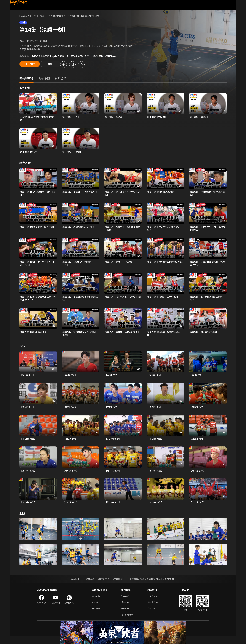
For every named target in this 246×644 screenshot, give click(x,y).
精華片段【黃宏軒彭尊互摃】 (35, 336)
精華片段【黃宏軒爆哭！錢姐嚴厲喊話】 (80, 302)
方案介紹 (96, 603)
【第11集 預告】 (29, 444)
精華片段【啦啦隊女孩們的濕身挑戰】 (165, 266)
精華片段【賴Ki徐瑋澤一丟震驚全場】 (122, 302)
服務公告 (126, 616)
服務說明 (96, 609)
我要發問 (126, 609)
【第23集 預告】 (113, 508)
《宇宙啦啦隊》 (120, 585)
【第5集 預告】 (197, 380)
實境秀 (47, 16)
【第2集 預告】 (70, 380)
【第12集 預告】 (71, 444)
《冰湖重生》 (70, 585)
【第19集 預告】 (156, 476)
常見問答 (126, 603)
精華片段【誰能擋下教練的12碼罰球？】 (165, 338)
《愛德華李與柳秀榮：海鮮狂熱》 (146, 585)
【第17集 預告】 (71, 476)
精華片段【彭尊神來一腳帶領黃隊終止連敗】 (122, 231)
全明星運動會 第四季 (63, 16)
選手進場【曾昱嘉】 (73, 153)
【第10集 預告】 (198, 412)
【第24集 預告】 (156, 508)
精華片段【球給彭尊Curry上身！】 (81, 229)
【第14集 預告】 (156, 444)
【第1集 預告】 (28, 380)
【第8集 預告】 (113, 412)
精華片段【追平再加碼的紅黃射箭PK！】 (207, 302)
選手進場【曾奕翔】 (31, 153)
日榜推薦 (96, 616)
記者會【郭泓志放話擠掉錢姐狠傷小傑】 (38, 119)
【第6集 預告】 (28, 412)
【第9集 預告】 (155, 412)
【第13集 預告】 (113, 444)
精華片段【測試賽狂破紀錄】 (205, 336)
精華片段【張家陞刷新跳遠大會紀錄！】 (165, 231)
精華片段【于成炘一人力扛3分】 (164, 300)
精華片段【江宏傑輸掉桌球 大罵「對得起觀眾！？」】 (37, 302)
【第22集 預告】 (71, 508)
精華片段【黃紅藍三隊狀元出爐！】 (120, 338)
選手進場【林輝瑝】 (200, 117)
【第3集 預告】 (113, 380)
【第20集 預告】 (198, 476)
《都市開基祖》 (102, 585)
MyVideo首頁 (27, 16)
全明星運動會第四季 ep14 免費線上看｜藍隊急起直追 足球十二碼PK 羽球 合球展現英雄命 (79, 56)
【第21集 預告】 (29, 508)
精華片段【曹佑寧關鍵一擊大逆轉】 (37, 231)
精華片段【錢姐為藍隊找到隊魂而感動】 (207, 195)
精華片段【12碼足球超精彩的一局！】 (79, 266)
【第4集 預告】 (155, 380)
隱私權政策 (155, 609)
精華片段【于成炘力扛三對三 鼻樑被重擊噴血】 (207, 231)
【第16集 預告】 (29, 476)
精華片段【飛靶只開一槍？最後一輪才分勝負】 (38, 266)
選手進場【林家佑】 (158, 117)
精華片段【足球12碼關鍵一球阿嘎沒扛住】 (38, 195)
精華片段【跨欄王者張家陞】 (120, 265)
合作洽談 (154, 616)
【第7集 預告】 (70, 412)
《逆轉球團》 (86, 585)
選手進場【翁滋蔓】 (115, 117)
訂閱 (53, 65)
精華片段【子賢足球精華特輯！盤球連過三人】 (207, 266)
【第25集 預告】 (198, 508)
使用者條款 (155, 603)
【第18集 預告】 (113, 476)
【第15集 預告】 (198, 444)
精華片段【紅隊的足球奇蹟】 (162, 193)
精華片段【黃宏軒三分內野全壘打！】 (79, 195)
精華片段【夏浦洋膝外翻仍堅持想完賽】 (122, 195)
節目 (38, 16)
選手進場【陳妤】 (72, 117)
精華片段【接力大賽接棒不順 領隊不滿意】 (80, 338)
